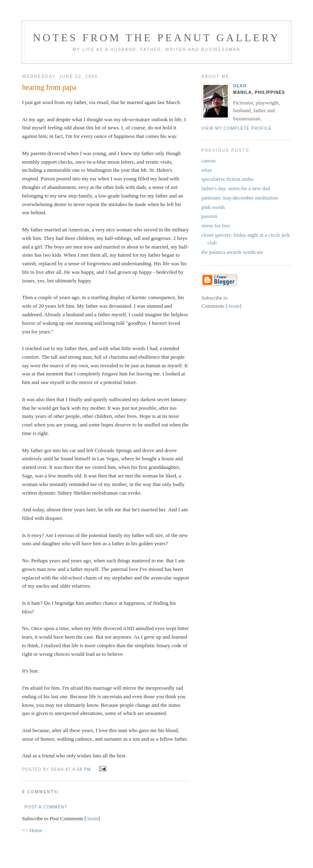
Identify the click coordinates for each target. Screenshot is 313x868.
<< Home (32, 830)
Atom (92, 818)
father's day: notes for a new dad (236, 188)
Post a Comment (46, 807)
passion (209, 216)
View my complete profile (237, 128)
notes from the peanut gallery (156, 38)
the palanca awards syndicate (232, 252)
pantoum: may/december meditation (240, 198)
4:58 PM (83, 769)
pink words (213, 207)
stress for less (216, 225)
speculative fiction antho (227, 179)
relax (207, 170)
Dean (240, 86)
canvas (208, 161)
